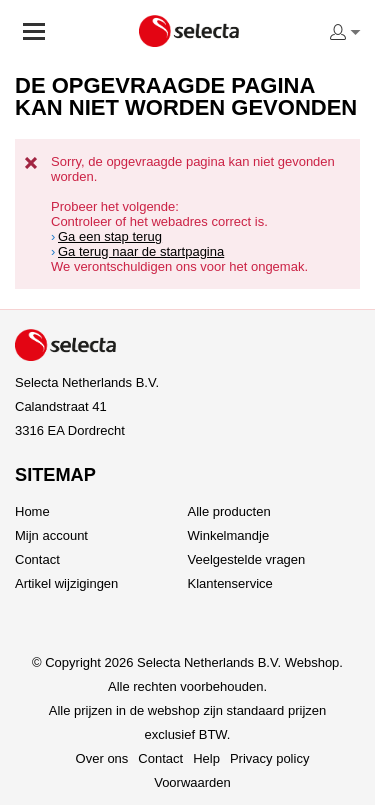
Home (32, 511)
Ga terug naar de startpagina (141, 251)
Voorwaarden (192, 782)
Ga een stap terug (110, 236)
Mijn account (51, 535)
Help (206, 758)
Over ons (102, 758)
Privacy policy (269, 758)
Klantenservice (230, 583)
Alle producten (229, 511)
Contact (37, 559)
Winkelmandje (229, 535)
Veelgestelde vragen (247, 559)
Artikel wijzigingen (66, 583)
